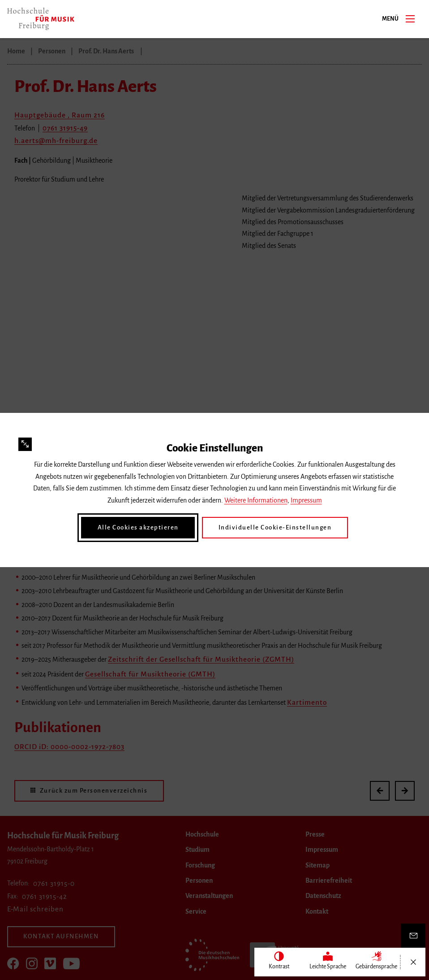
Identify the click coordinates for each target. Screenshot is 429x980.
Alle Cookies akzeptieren (143, 528)
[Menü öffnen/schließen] (413, 962)
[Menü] (410, 18)
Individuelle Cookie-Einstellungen (272, 528)
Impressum (306, 501)
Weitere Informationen (256, 501)
